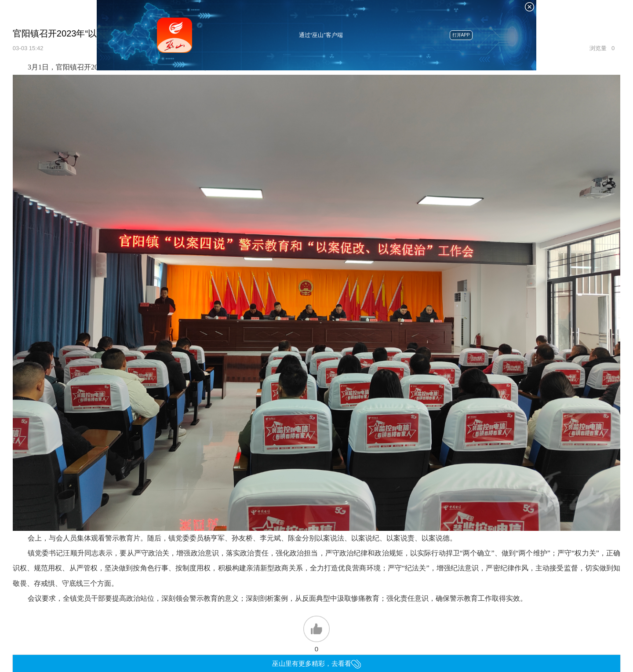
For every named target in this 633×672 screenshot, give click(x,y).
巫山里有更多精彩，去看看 (317, 663)
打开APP (461, 35)
